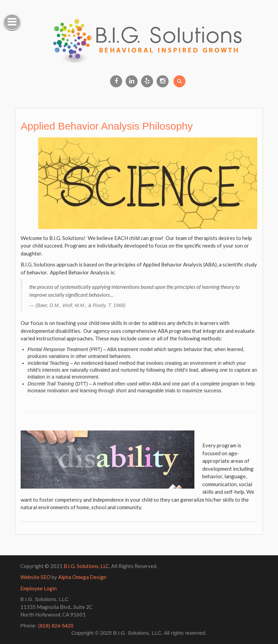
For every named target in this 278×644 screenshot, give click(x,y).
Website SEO (35, 577)
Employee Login (39, 588)
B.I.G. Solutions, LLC (86, 566)
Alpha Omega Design (82, 577)
